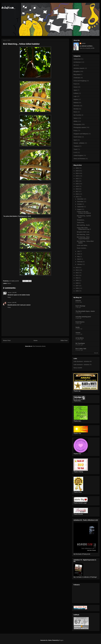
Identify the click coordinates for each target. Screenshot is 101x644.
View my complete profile (87, 48)
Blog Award (77, 75)
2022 (77, 179)
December (80, 199)
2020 (77, 184)
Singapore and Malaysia (81, 134)
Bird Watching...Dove (83, 234)
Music (75, 112)
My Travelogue (80, 343)
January (80, 264)
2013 (77, 270)
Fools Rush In (80, 322)
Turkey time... (81, 223)
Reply (9, 297)
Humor (76, 87)
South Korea (77, 137)
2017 (77, 191)
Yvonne (78, 333)
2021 (77, 181)
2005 (77, 291)
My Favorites (77, 115)
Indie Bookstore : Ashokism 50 (83, 361)
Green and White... (83, 245)
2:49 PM (14, 293)
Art (74, 65)
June (79, 254)
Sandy (78, 327)
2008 (77, 283)
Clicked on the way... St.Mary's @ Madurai (84, 212)
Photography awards (80, 127)
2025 (77, 171)
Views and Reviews (79, 159)
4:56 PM (14, 303)
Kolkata (76, 93)
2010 (77, 278)
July (79, 251)
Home (36, 340)
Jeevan (10, 293)
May (79, 257)
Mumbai (76, 109)
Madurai (76, 103)
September (81, 207)
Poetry (75, 131)
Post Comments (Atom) (39, 346)
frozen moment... (82, 248)
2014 (77, 268)
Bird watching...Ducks (83, 225)
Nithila (75, 121)
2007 (77, 286)
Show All (96, 353)
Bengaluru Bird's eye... (84, 232)
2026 (77, 168)
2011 (77, 275)
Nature (9, 283)
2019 (77, 186)
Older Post (64, 340)
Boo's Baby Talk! (81, 349)
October (80, 204)
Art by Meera (80, 338)
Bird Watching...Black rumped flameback (83, 238)
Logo (75, 96)
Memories (76, 106)
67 (78, 622)
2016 (77, 194)
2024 (77, 173)
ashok (83, 43)
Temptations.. (81, 220)
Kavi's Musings (80, 306)
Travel (75, 149)
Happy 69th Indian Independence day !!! (84, 229)
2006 (77, 288)
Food (75, 84)
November (80, 202)
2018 (77, 189)
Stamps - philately (79, 143)
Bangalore (77, 71)
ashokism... (8, 8)
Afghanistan (77, 59)
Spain (75, 140)
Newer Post (7, 340)
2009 (77, 280)
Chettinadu (77, 78)
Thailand (76, 146)
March (79, 259)
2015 (77, 197)
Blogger (61, 640)
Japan (75, 90)
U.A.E (75, 152)
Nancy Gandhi (78, 368)
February (80, 262)
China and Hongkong (80, 81)
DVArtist (78, 301)
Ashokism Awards (79, 68)
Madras (76, 99)
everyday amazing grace (83, 317)
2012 (77, 273)
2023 (77, 176)
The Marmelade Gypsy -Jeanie (85, 311)
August (79, 209)
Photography (77, 124)
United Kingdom (78, 155)
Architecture (77, 62)
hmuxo (9, 303)
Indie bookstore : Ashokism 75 (82, 365)
